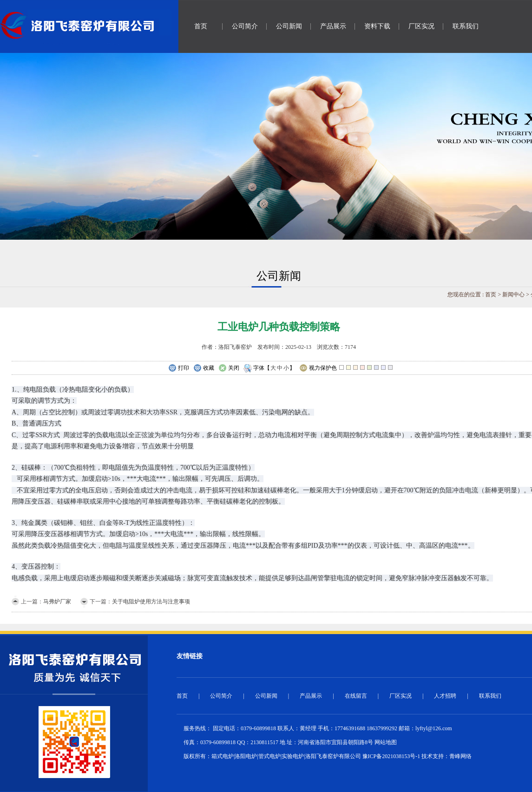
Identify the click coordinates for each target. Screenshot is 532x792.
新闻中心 (513, 295)
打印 (179, 368)
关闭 (229, 368)
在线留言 (356, 696)
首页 (201, 26)
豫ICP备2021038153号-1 (391, 756)
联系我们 (466, 26)
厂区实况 (421, 26)
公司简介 (245, 26)
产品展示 (333, 26)
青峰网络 (460, 756)
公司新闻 (289, 26)
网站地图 (386, 742)
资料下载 (377, 26)
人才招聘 (445, 696)
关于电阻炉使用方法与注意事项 (151, 602)
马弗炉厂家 (57, 602)
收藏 (204, 368)
